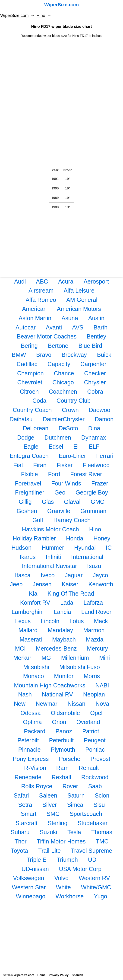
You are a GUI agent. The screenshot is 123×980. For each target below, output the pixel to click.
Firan (40, 465)
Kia (33, 594)
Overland (88, 722)
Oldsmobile (65, 713)
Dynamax (94, 437)
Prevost (100, 759)
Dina (94, 428)
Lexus (23, 621)
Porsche (69, 759)
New (20, 704)
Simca (75, 805)
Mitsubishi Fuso (80, 667)
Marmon (94, 630)
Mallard (28, 630)
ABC (42, 281)
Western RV (94, 878)
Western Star (29, 887)
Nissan (77, 704)
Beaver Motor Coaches (47, 336)
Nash (25, 694)
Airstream (41, 290)
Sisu (99, 805)
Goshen (27, 511)
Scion (102, 795)
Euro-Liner (73, 456)
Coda (39, 401)
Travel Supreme (91, 851)
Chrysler (95, 382)
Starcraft (27, 823)
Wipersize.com (24, 975)
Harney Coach (72, 520)
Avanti (54, 327)
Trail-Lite (49, 851)
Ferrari (105, 456)
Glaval (72, 502)
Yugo (100, 896)
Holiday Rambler (34, 538)
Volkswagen (28, 878)
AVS (78, 327)
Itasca (23, 575)
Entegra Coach (29, 456)
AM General (82, 300)
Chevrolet (30, 382)
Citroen (29, 392)
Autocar (26, 327)
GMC (98, 502)
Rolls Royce (37, 786)
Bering (29, 346)
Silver (50, 805)
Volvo (61, 878)
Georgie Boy (92, 492)
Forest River (86, 474)
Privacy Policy (58, 975)
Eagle (31, 447)
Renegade (28, 777)
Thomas (102, 832)
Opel (96, 713)
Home (41, 975)
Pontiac (95, 750)
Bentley (96, 336)
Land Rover (96, 612)
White (63, 887)
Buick (104, 355)
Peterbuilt (61, 740)
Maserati (31, 639)
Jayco (101, 575)
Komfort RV (35, 603)
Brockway (74, 355)
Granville (59, 511)
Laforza (93, 603)
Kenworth (101, 584)
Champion (30, 373)
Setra (25, 805)
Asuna (70, 318)
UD (92, 860)
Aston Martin (35, 318)
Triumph (67, 860)
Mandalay (60, 630)
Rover (70, 786)
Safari (21, 795)
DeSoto (68, 428)
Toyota (19, 851)
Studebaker (93, 823)
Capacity (59, 364)
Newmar (47, 704)
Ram (62, 768)
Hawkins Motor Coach (50, 529)
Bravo (44, 355)
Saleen (48, 795)
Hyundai (85, 548)
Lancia (63, 612)
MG (46, 658)
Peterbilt (28, 740)
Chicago (63, 382)
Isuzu (94, 566)
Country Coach (32, 410)
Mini (104, 658)
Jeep (16, 584)
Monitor (64, 676)
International (87, 557)
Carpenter (93, 364)
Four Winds (66, 483)
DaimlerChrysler (64, 419)
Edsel (56, 447)
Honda (75, 538)
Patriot (91, 731)
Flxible (30, 474)
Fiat (18, 465)
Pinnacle (30, 750)
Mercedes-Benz (56, 648)
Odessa (31, 713)
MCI (20, 648)
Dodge (26, 437)
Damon (104, 419)
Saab (95, 786)
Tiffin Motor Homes (61, 841)
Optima (32, 722)
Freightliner (30, 492)
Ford (54, 474)
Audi (20, 281)
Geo (60, 492)
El (76, 447)
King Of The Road (71, 594)
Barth (101, 327)
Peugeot (95, 740)
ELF (94, 447)
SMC (53, 814)
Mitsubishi (36, 667)
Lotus (77, 621)
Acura (66, 281)
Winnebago (31, 896)
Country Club (74, 401)
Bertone (58, 346)
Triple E (37, 860)
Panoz (64, 731)
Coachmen (63, 392)
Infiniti (54, 557)
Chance (64, 373)
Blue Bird (90, 346)
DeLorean (36, 428)
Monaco (34, 676)
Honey (102, 538)
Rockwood (95, 777)
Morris (92, 676)
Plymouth (63, 750)
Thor (21, 841)
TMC (102, 841)
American (34, 309)
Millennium (75, 658)
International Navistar (49, 566)
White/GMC (96, 887)
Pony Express (31, 759)
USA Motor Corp (80, 869)
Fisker (65, 465)
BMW (19, 355)
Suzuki (48, 832)
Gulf (38, 520)
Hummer (53, 548)
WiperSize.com (61, 5)
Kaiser (70, 584)
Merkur (22, 658)
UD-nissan (35, 869)
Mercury (97, 648)
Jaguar (74, 575)
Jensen (42, 584)
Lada (67, 603)
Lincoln (50, 621)
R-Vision (35, 768)
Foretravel (28, 483)
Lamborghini (28, 612)
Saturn (76, 795)
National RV (57, 694)
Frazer (100, 483)
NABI (102, 685)
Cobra (95, 392)
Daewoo (100, 410)
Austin (96, 318)
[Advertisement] (61, 71)
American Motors (79, 309)
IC (109, 548)
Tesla (74, 832)
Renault (89, 768)
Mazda (95, 639)
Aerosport (96, 281)
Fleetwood (96, 465)
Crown (70, 410)
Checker (95, 373)
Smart (29, 814)
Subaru (20, 832)
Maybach (64, 639)
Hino (41, 16)
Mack (101, 621)
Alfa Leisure (79, 290)
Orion (59, 722)
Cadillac (27, 364)
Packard (35, 731)
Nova (102, 704)
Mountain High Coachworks (50, 685)
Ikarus (28, 557)
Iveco (48, 575)
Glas (48, 502)
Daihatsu (21, 419)
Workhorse (70, 896)
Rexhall (61, 777)
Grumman (93, 511)
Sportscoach (86, 814)
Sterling (58, 823)
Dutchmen (58, 437)
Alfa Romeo (41, 300)
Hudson (21, 548)
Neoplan (94, 694)
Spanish (77, 975)
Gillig (25, 502)
